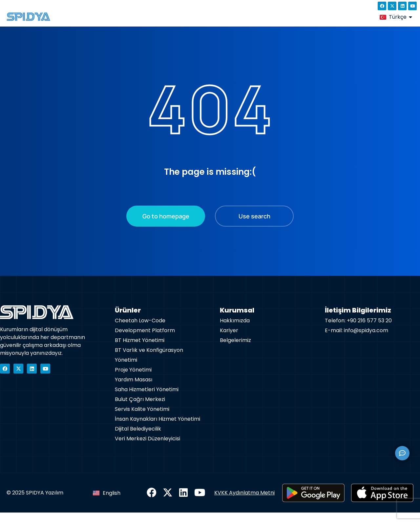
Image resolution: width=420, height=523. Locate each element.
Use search (254, 227)
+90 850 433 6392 (36, 6)
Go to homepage (166, 227)
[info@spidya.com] (77, 6)
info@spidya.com (103, 6)
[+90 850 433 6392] (9, 6)
